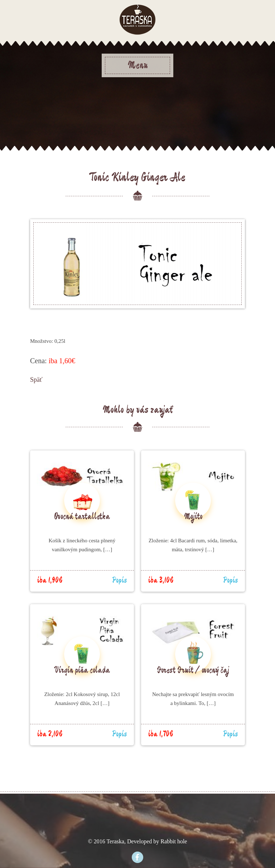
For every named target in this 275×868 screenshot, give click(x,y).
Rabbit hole (174, 841)
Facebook (137, 857)
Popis (120, 581)
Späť (36, 380)
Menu (138, 65)
